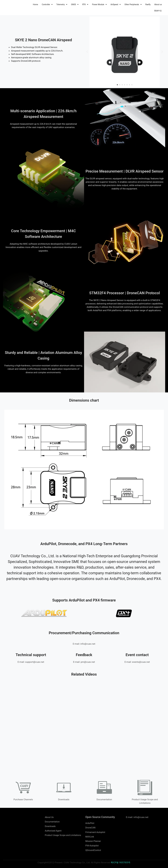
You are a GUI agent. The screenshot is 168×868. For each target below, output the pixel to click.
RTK (85, 4)
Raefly (148, 4)
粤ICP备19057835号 (121, 864)
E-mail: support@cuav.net (31, 662)
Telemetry (62, 4)
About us (158, 4)
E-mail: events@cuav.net (137, 662)
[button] (87, 52)
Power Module (99, 4)
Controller (47, 4)
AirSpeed (116, 4)
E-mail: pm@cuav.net (84, 662)
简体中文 (158, 11)
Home (35, 4)
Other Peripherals (133, 4)
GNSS (75, 4)
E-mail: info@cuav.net (84, 644)
